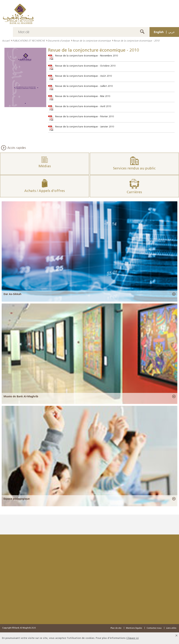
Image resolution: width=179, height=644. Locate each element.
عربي (172, 32)
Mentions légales (134, 628)
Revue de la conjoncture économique (92, 41)
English (159, 32)
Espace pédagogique (17, 499)
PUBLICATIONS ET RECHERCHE (29, 41)
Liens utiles (171, 628)
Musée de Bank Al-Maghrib (21, 396)
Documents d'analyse (59, 41)
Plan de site (116, 628)
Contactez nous (154, 628)
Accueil (6, 41)
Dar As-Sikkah (12, 294)
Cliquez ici (133, 638)
